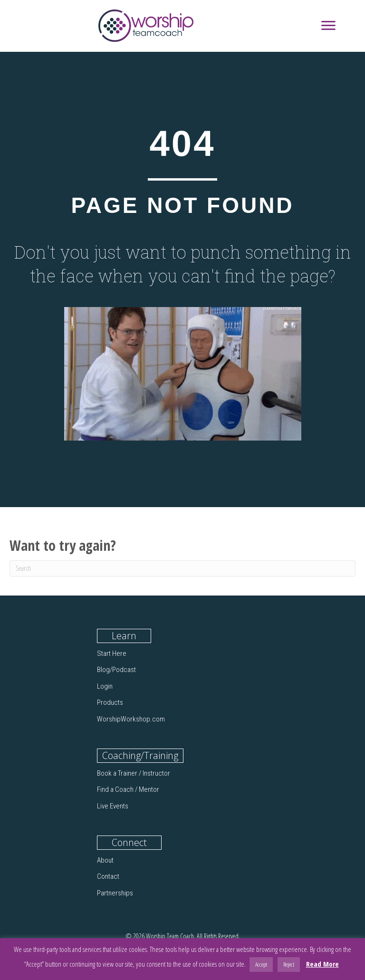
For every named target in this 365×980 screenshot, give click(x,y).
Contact (108, 876)
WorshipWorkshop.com (131, 719)
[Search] (182, 568)
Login (105, 686)
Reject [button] (289, 964)
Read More (322, 964)
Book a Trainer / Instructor (134, 773)
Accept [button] (261, 964)
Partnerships (115, 893)
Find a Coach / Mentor (128, 789)
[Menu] (328, 26)
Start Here (112, 653)
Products (110, 702)
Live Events (113, 806)
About (105, 860)
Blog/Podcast (116, 670)
